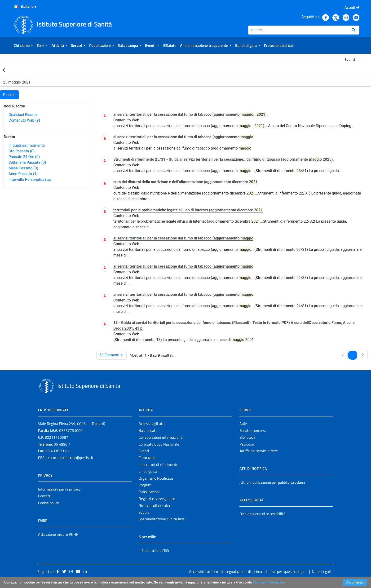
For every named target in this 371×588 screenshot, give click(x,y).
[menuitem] (23, 45)
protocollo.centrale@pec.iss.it (70, 458)
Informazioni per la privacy (59, 489)
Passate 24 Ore (24, 157)
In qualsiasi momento (27, 145)
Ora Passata (22, 151)
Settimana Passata (27, 162)
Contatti (45, 496)
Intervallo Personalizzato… (31, 179)
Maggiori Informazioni (269, 582)
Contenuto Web (24, 120)
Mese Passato (23, 168)
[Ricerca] (298, 30)
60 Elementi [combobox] (113, 355)
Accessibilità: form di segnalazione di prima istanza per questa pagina (248, 571)
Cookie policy (49, 503)
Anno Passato (23, 174)
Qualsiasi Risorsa (23, 115)
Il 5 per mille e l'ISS (154, 550)
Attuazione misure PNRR (58, 534)
